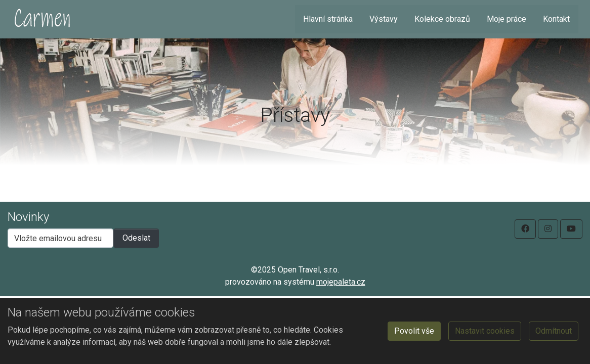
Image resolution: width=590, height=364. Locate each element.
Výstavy (384, 19)
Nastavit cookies (485, 331)
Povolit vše (414, 331)
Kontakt (556, 19)
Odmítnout (554, 331)
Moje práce (507, 19)
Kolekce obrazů (442, 19)
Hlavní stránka (328, 19)
